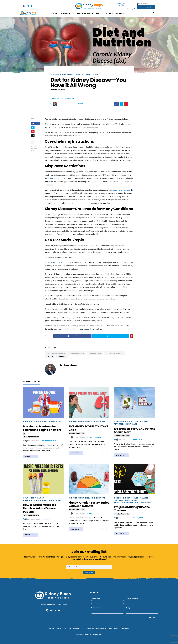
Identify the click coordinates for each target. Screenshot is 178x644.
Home (56, 13)
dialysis (50, 357)
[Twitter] (28, 6)
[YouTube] (59, 610)
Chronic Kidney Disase (114, 353)
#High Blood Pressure (56, 353)
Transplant (146, 502)
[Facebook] (24, 6)
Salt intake (62, 357)
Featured (119, 424)
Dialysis (80, 74)
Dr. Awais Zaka (61, 104)
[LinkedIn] (32, 6)
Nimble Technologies (94, 635)
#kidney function (77, 353)
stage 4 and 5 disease (121, 190)
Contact (120, 13)
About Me (62, 629)
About (99, 13)
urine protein (56, 178)
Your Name (108, 600)
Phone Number (142, 600)
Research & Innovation (126, 502)
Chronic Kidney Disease (62, 74)
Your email (108, 610)
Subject (142, 610)
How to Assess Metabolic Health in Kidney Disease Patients (40, 510)
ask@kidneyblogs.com (57, 605)
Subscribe (145, 7)
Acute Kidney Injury (34, 498)
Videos (108, 13)
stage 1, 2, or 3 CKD (63, 262)
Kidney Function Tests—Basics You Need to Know (89, 506)
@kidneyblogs (143, 4)
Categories (67, 13)
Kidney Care (92, 74)
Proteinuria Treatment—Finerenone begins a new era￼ (42, 431)
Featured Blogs (85, 13)
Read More (29, 456)
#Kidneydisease (95, 353)
